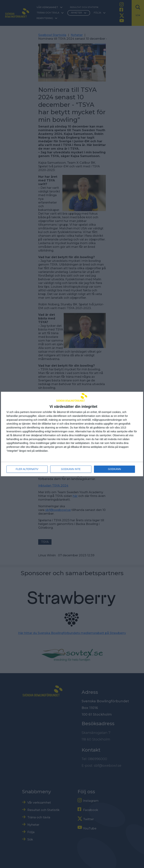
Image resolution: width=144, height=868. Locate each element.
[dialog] (72, 434)
